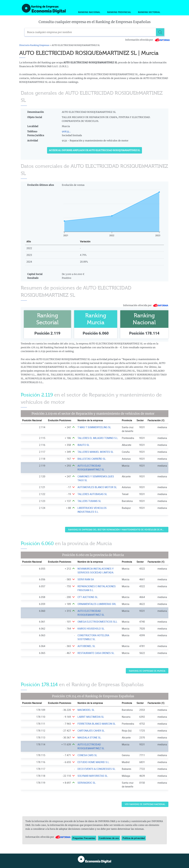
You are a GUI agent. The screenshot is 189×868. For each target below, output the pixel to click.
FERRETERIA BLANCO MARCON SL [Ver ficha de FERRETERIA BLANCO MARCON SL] (97, 724)
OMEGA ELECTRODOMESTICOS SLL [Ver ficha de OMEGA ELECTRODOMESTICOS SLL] (97, 622)
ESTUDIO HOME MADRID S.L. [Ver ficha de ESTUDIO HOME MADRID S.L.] (94, 762)
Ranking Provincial (119, 12)
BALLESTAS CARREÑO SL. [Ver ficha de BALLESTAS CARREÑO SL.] (92, 459)
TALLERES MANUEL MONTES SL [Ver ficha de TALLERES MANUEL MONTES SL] (95, 452)
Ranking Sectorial (149, 12)
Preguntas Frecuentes (84, 838)
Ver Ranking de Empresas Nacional (145, 804)
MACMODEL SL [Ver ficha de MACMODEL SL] (86, 710)
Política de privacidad (134, 838)
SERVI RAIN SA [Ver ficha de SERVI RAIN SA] (86, 579)
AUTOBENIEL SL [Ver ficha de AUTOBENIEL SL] (86, 646)
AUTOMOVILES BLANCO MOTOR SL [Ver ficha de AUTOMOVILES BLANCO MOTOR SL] (97, 487)
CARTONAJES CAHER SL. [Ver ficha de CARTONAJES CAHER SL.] (91, 731)
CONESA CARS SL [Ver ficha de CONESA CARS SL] (87, 755)
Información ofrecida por (148, 40)
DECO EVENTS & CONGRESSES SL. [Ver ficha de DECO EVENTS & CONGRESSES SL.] (97, 769)
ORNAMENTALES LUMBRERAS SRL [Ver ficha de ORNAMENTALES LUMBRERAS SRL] (97, 604)
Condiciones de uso (109, 838)
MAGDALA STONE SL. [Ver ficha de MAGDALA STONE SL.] (90, 738)
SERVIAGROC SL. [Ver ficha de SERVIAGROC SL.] (87, 783)
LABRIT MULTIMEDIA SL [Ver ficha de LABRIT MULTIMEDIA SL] (91, 717)
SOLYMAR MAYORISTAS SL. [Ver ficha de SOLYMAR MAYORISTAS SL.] (93, 776)
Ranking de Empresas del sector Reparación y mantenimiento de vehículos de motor (118, 530)
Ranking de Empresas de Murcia (147, 671)
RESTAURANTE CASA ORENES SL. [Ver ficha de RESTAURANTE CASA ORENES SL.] (96, 653)
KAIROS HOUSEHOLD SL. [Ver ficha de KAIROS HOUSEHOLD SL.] (91, 629)
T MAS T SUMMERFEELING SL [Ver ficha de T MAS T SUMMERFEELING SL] (94, 427)
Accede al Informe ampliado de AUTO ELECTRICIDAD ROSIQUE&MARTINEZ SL (95, 150)
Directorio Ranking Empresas (34, 45)
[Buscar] (161, 32)
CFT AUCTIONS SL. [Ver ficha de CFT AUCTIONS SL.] (88, 597)
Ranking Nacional (89, 12)
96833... (66, 131)
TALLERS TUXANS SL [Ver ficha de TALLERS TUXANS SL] (89, 501)
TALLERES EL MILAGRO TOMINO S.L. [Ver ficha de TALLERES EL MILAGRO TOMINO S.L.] (98, 438)
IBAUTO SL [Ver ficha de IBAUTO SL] (84, 445)
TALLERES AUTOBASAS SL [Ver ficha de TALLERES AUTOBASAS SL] (92, 494)
